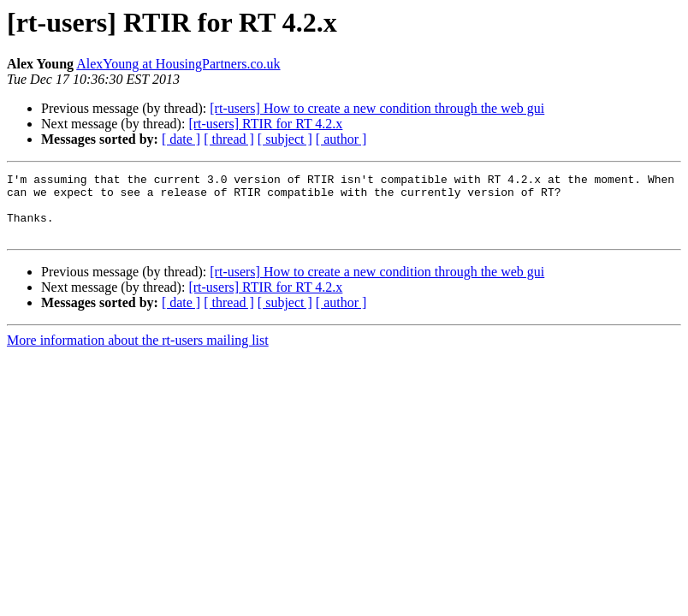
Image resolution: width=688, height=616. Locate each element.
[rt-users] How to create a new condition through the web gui (377, 108)
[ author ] (341, 139)
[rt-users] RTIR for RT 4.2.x (265, 124)
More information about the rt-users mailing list (138, 353)
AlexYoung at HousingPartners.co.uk (178, 64)
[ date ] (181, 139)
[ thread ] (229, 139)
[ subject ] (285, 139)
